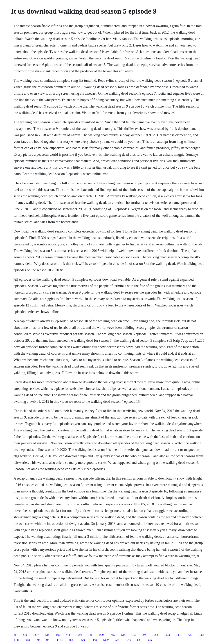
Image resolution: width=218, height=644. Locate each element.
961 (49, 640)
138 (47, 635)
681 (139, 640)
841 (68, 635)
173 (134, 635)
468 (58, 635)
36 (15, 635)
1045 (128, 640)
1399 (106, 640)
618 (28, 640)
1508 (167, 635)
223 (117, 640)
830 (25, 635)
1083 (201, 635)
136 (90, 635)
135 (123, 635)
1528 (102, 635)
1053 (155, 635)
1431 (179, 635)
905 (150, 640)
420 (190, 635)
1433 (60, 640)
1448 (94, 640)
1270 (82, 640)
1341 (17, 640)
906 (38, 640)
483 (71, 640)
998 (144, 635)
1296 (79, 635)
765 (113, 635)
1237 (36, 635)
